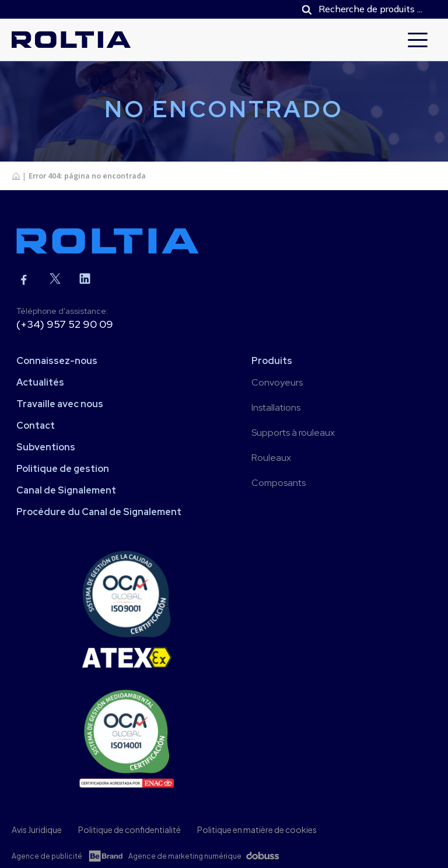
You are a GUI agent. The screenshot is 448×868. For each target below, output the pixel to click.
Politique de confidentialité (129, 829)
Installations (276, 407)
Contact (36, 426)
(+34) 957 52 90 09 (65, 324)
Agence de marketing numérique (185, 856)
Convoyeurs (277, 382)
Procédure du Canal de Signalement (99, 512)
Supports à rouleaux (293, 433)
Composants (279, 483)
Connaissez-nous (57, 361)
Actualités (40, 382)
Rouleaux (271, 458)
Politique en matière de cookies (257, 829)
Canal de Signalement (66, 490)
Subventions (46, 447)
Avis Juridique (37, 829)
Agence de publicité (47, 856)
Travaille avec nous (60, 404)
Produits (272, 361)
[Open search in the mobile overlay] (363, 9)
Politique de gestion (63, 469)
